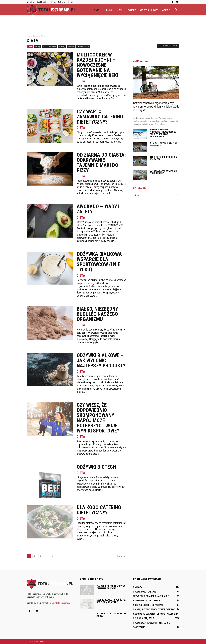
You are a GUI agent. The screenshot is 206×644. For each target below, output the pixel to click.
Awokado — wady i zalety (98, 209)
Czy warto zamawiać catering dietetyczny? (100, 117)
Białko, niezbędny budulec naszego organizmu (97, 314)
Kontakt (70, 2)
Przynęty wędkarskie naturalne (151, 596)
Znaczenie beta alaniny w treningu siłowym (111, 587)
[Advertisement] (103, 25)
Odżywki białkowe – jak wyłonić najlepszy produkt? (101, 361)
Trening (108, 10)
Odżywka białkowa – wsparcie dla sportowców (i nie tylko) (101, 262)
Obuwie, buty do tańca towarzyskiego (154, 609)
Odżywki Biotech (96, 467)
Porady (132, 10)
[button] (176, 10)
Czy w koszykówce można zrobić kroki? (164, 172)
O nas (53, 2)
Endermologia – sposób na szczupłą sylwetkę (111, 601)
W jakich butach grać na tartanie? (164, 145)
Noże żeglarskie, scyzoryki (148, 605)
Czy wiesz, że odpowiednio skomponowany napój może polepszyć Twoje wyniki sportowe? (98, 418)
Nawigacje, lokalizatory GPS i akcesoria (156, 614)
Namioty (138, 587)
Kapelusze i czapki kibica (147, 601)
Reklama (62, 2)
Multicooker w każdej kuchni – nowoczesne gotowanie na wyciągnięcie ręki (97, 65)
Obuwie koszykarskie (144, 592)
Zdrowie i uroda (149, 10)
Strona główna (32, 36)
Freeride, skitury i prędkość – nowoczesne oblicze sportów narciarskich (163, 133)
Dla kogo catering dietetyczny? (99, 510)
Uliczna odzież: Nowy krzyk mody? (111, 615)
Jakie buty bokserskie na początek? (163, 158)
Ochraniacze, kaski (144, 618)
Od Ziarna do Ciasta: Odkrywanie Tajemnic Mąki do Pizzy (101, 163)
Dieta (96, 10)
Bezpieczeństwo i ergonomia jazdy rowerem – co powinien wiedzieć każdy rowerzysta (156, 107)
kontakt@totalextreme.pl (59, 603)
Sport (120, 10)
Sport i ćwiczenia (50, 46)
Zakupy (166, 10)
